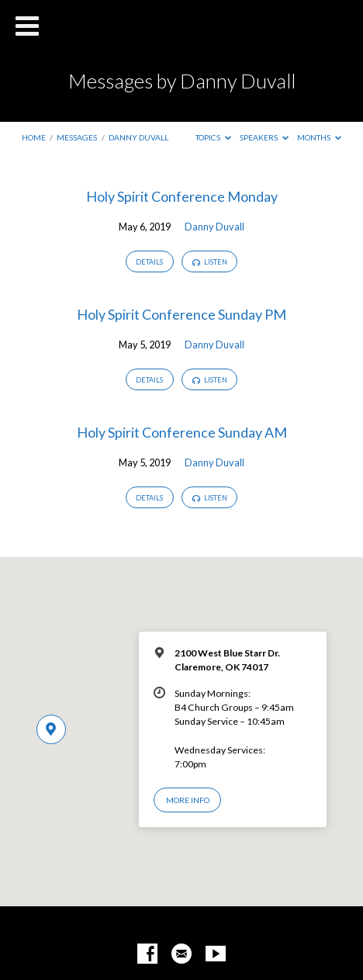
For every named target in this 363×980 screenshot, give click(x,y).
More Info (188, 800)
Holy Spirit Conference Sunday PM (181, 314)
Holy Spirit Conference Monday (182, 196)
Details (149, 262)
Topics (213, 137)
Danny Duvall (138, 137)
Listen (210, 262)
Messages (77, 137)
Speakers (264, 137)
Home (34, 137)
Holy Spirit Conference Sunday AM (182, 432)
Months (319, 137)
